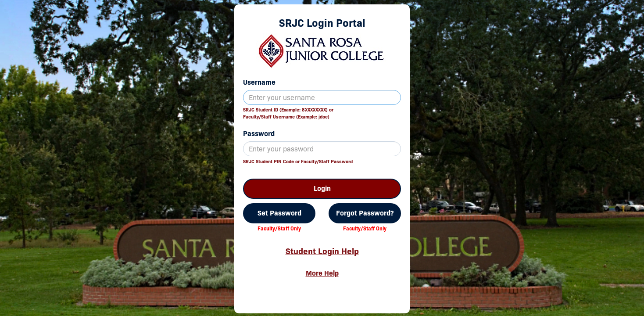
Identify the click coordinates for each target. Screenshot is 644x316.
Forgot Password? (365, 213)
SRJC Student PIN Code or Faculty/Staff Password (298, 162)
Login (322, 189)
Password (259, 134)
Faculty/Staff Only (279, 228)
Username (259, 82)
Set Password (279, 213)
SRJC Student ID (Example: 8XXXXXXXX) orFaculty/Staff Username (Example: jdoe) (288, 113)
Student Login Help (322, 251)
